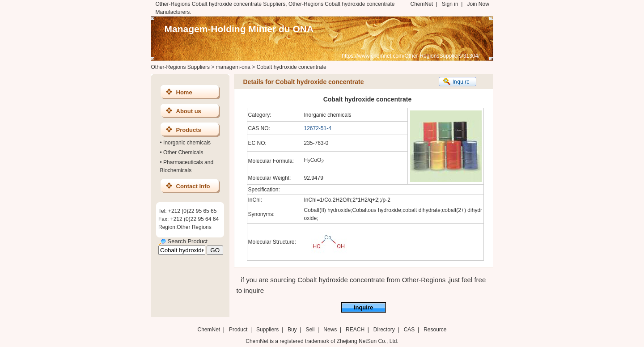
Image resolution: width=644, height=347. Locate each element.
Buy (292, 330)
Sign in (450, 4)
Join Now (478, 4)
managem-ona (233, 67)
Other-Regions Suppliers (180, 67)
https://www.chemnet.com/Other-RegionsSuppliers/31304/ (411, 56)
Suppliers (267, 330)
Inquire (363, 307)
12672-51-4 (318, 128)
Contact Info (193, 186)
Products (189, 130)
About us (189, 111)
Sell (310, 330)
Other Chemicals (183, 152)
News (330, 330)
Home (184, 92)
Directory (384, 330)
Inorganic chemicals (187, 143)
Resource (435, 330)
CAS (409, 330)
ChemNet (422, 4)
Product (239, 330)
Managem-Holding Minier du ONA (239, 29)
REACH (355, 330)
